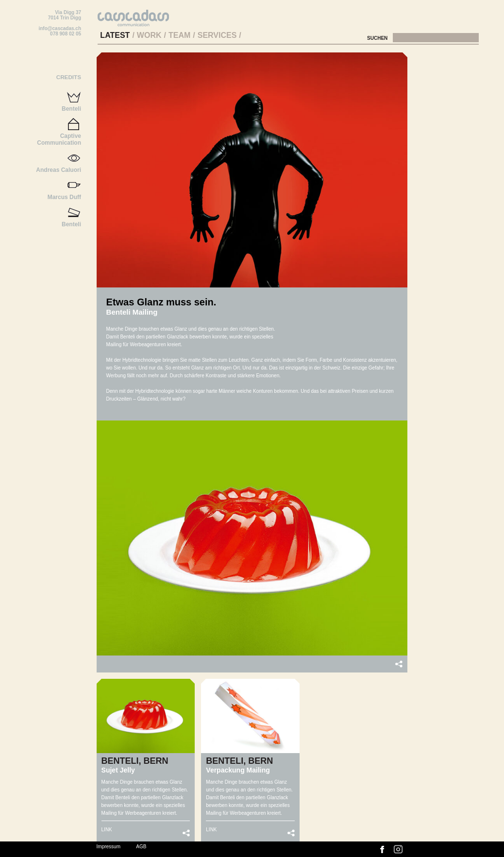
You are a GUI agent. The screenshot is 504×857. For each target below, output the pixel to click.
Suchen (378, 38)
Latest (115, 35)
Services (217, 35)
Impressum (109, 847)
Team (179, 35)
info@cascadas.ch (60, 28)
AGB (141, 847)
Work (149, 35)
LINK (107, 830)
